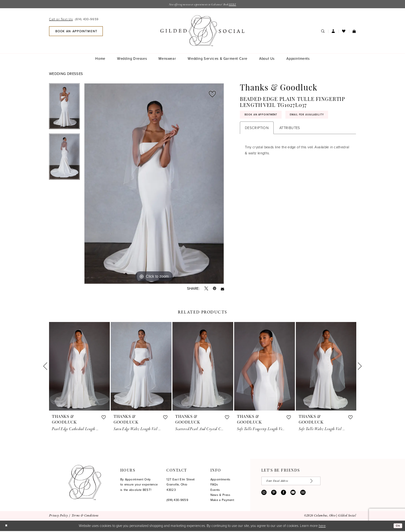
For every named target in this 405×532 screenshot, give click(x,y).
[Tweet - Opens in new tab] (206, 290)
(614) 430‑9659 (177, 501)
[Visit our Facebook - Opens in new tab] (283, 496)
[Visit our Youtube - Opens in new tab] (293, 496)
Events (215, 491)
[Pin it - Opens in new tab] (215, 290)
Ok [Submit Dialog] (397, 527)
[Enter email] (299, 483)
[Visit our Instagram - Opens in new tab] (264, 496)
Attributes (290, 132)
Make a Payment (222, 501)
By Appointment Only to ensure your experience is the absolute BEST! (139, 486)
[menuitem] (75, 21)
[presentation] (79, 367)
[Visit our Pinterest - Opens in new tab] (274, 496)
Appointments (221, 480)
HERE (241, 5)
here (322, 527)
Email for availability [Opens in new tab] (325, 118)
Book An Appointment (267, 118)
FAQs (214, 486)
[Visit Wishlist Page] (344, 32)
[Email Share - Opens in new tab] (222, 290)
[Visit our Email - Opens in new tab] (303, 496)
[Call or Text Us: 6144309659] (74, 21)
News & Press (221, 496)
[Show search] (323, 32)
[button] (333, 32)
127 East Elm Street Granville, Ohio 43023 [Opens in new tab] (181, 486)
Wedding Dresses (66, 75)
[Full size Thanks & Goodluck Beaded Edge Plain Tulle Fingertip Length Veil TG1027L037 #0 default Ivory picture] (154, 185)
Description (257, 132)
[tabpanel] (64, 109)
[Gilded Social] (85, 484)
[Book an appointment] (76, 32)
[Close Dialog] (7, 527)
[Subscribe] (329, 483)
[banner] (202, 32)
